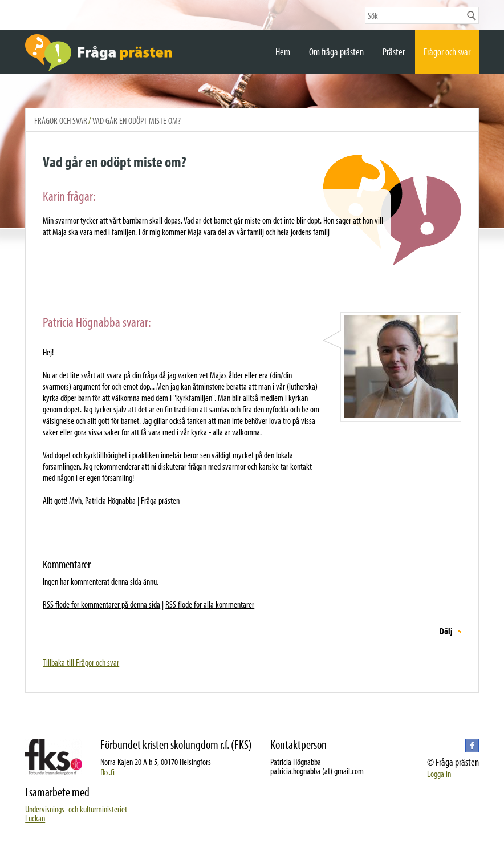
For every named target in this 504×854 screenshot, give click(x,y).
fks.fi (107, 772)
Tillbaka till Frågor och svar (81, 662)
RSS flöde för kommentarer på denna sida (101, 604)
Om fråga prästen (336, 52)
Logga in (439, 774)
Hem (283, 52)
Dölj (446, 631)
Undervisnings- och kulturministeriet (76, 809)
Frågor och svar (447, 52)
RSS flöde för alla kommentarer (210, 604)
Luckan (35, 818)
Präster (394, 52)
